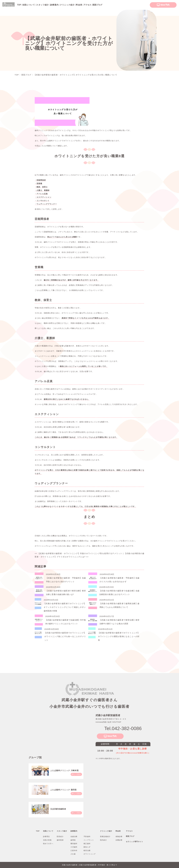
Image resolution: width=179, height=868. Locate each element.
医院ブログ (130, 836)
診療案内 (54, 5)
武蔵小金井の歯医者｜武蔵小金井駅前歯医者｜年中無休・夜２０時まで (89, 865)
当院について (29, 5)
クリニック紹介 (67, 5)
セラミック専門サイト (134, 842)
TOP (38, 831)
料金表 (79, 5)
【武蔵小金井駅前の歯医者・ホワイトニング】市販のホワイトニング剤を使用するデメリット (78, 553)
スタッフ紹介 (42, 5)
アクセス (129, 831)
